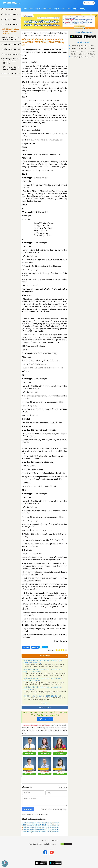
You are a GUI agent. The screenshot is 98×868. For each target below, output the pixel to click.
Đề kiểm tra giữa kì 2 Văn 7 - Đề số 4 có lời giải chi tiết (41, 825)
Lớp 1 (76, 9)
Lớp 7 (38, 9)
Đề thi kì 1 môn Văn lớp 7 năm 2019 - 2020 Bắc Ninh (43, 696)
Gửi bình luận (28, 809)
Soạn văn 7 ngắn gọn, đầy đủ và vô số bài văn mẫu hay (43, 33)
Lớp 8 (31, 9)
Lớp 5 (50, 9)
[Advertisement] (83, 72)
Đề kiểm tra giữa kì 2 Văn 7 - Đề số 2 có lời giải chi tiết (41, 829)
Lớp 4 (57, 9)
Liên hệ (44, 840)
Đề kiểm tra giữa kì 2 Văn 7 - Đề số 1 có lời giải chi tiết (41, 832)
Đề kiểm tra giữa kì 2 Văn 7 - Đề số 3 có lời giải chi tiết (41, 827)
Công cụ (82, 9)
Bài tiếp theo (53, 656)
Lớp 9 (25, 9)
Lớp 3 (63, 9)
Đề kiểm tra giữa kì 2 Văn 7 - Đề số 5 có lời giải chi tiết (41, 823)
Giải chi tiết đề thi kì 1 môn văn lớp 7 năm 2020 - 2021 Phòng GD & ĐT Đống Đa (43, 42)
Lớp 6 (44, 9)
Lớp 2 (69, 9)
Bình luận (26, 647)
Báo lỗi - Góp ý (45, 707)
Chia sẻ (35, 647)
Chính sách (54, 840)
